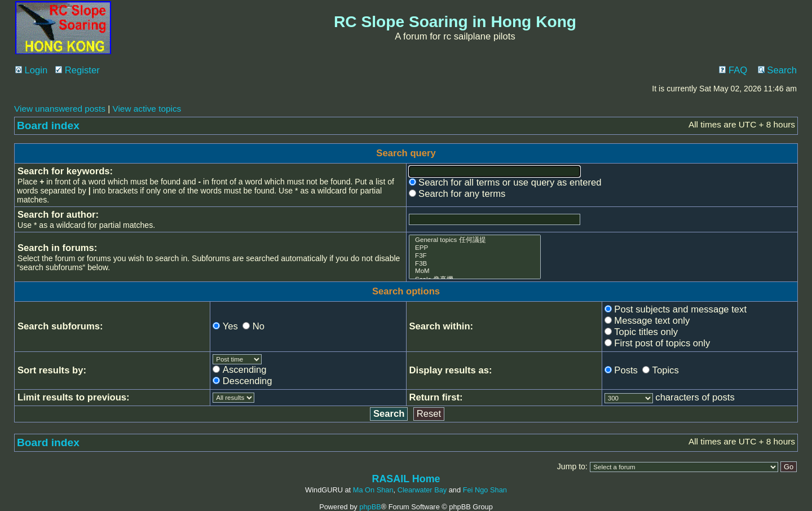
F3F (475, 256)
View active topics (147, 109)
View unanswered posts (60, 109)
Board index (48, 125)
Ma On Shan (373, 490)
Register (78, 70)
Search (777, 70)
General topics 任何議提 (475, 240)
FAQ (733, 70)
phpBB (370, 507)
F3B (475, 264)
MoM (475, 271)
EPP (475, 248)
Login (31, 70)
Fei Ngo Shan (485, 490)
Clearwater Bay (422, 490)
